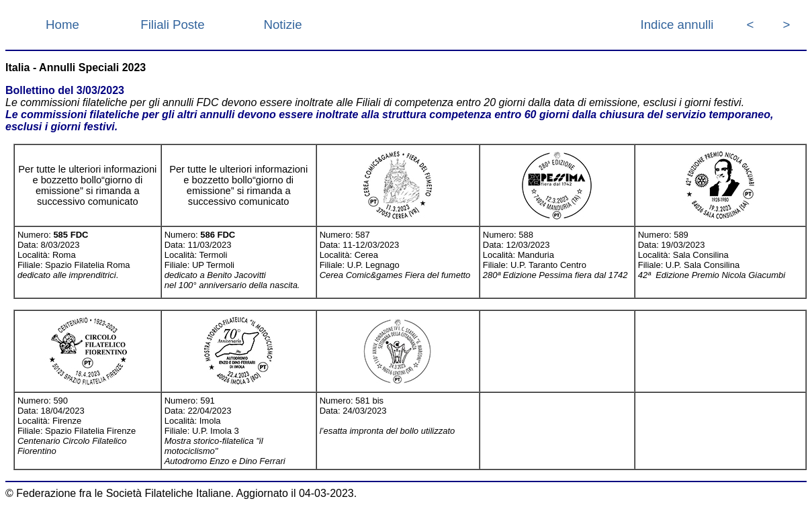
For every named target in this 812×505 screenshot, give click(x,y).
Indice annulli (677, 25)
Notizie (282, 25)
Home (62, 25)
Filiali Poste (172, 25)
